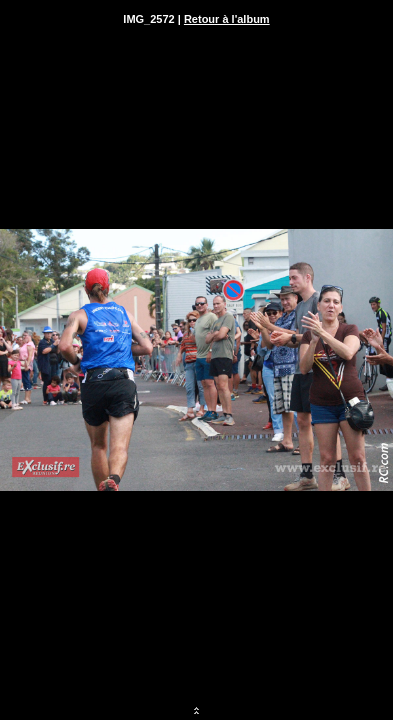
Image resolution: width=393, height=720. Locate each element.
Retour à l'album (227, 19)
